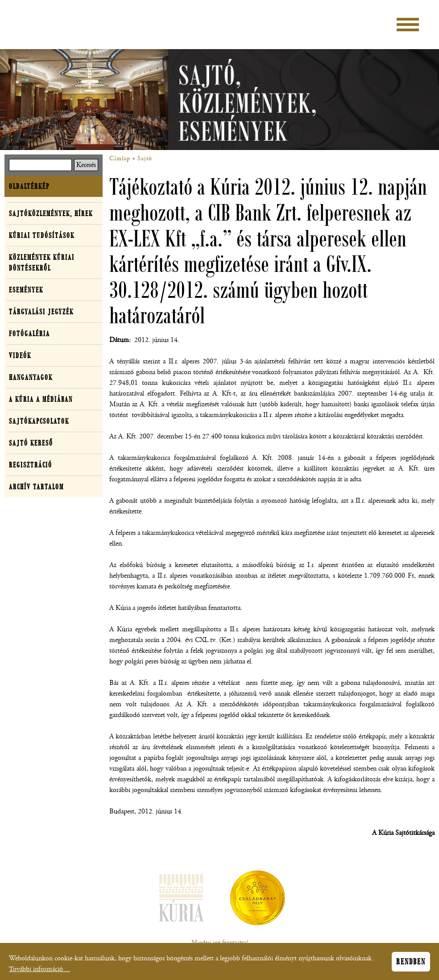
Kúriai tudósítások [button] (42, 235)
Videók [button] (20, 355)
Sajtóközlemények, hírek (51, 213)
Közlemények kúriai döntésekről (42, 263)
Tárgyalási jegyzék (41, 312)
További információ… (39, 972)
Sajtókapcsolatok (39, 421)
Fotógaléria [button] (29, 334)
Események (26, 290)
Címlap (120, 158)
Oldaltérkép (29, 186)
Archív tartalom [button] (36, 487)
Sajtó (145, 158)
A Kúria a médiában (41, 399)
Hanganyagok (31, 377)
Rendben (411, 965)
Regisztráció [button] (31, 465)
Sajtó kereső (31, 443)
